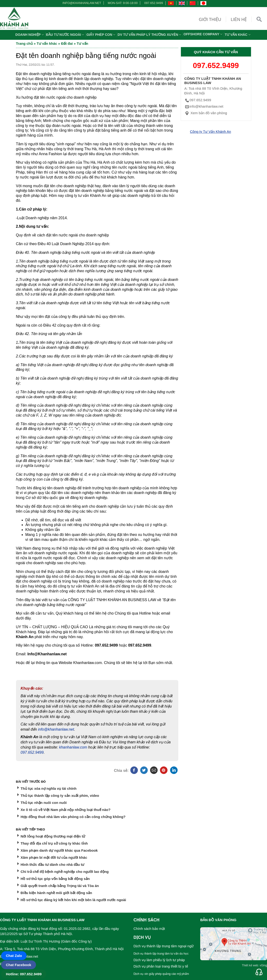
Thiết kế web (250, 965)
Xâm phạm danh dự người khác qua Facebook (59, 850)
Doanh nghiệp (30, 35)
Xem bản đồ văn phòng (206, 113)
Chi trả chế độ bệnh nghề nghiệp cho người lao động (65, 872)
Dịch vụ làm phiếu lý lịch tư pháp (159, 960)
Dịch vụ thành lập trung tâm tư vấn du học (161, 954)
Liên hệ (239, 20)
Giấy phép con (101, 35)
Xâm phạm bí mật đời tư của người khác (54, 857)
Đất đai (67, 43)
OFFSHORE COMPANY (203, 34)
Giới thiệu (210, 20)
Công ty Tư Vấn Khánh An (211, 132)
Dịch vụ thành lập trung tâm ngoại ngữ (164, 946)
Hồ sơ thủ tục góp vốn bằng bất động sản (55, 879)
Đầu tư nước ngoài (66, 35)
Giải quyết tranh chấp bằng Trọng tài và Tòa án (60, 886)
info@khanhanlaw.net (81, 3)
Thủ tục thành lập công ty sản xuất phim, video (60, 796)
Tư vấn (82, 43)
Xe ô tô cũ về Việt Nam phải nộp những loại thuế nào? (66, 810)
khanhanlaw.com (73, 747)
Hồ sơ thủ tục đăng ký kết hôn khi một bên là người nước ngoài (74, 900)
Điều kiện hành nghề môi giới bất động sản (56, 893)
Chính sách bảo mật (149, 929)
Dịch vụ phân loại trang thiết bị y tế (161, 966)
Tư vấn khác (238, 35)
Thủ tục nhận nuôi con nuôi (44, 803)
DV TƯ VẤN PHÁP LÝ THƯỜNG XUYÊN (150, 35)
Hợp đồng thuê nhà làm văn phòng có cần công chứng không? (73, 817)
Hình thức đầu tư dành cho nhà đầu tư (53, 865)
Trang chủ (24, 43)
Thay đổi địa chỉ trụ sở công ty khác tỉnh (54, 843)
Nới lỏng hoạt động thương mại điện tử (53, 836)
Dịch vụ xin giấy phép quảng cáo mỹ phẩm (161, 974)
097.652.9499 (154, 3)
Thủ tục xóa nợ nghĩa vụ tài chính (49, 788)
